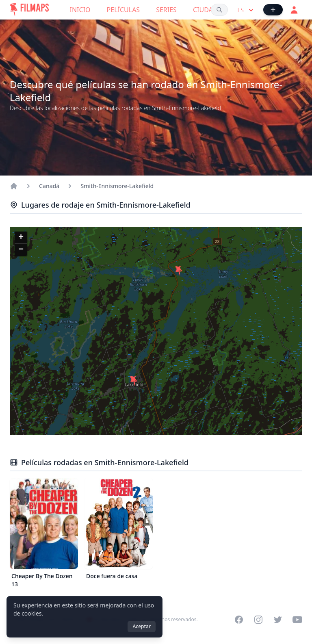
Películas (123, 10)
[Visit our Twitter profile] (278, 620)
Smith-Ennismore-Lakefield (117, 186)
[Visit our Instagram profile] (258, 620)
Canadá (49, 186)
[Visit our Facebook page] (239, 620)
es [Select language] (246, 10)
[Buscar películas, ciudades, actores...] (219, 10)
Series (166, 10)
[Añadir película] (273, 10)
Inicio (80, 10)
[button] (134, 381)
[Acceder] (294, 10)
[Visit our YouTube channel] (297, 620)
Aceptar (142, 626)
